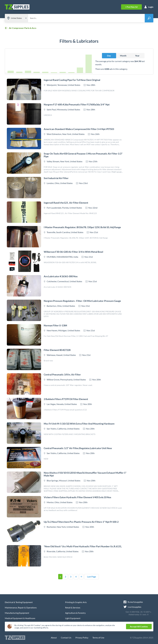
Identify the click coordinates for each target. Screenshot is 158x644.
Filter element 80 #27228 (57, 350)
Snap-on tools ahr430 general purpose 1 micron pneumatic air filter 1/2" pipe (83, 155)
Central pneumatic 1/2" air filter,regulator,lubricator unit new (78, 448)
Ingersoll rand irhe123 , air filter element (66, 203)
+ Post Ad (131, 7)
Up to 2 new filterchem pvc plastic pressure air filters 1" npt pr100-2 (81, 522)
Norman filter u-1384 (55, 325)
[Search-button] (149, 18)
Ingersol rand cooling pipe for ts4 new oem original (72, 80)
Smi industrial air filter (56, 178)
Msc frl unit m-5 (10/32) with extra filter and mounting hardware (79, 424)
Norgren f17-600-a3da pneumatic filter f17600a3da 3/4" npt (77, 104)
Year (137, 56)
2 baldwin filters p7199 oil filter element (66, 399)
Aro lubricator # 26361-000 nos (61, 276)
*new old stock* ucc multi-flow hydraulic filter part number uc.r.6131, (83, 546)
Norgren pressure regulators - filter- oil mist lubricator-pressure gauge (82, 301)
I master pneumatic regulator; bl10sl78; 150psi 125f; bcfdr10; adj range (82, 227)
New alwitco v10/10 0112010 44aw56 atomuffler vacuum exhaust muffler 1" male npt (85, 474)
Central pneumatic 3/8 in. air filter (62, 374)
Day (109, 56)
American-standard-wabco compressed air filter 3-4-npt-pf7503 (79, 129)
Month (123, 56)
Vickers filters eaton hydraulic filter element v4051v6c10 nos (77, 497)
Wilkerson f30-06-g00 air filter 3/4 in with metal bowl (73, 252)
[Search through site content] (86, 18)
